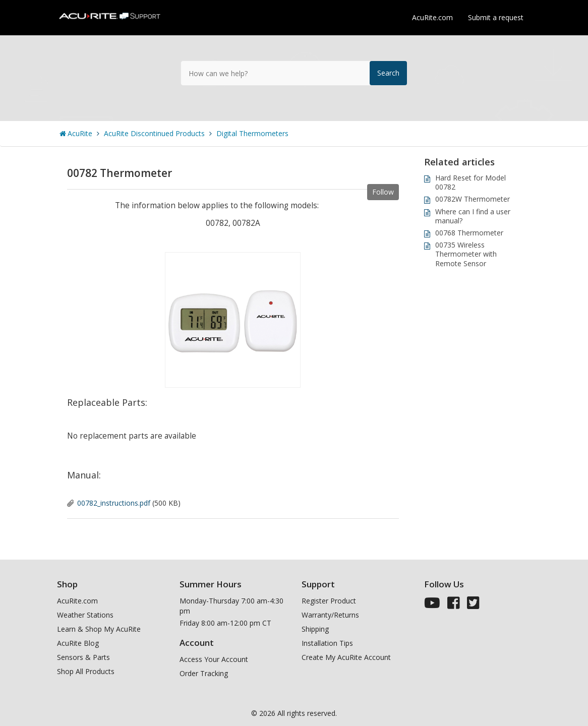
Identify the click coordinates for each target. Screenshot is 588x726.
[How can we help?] (294, 73)
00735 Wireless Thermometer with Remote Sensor (466, 254)
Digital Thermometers (252, 133)
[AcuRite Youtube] (432, 605)
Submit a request (496, 17)
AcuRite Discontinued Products (154, 133)
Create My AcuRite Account (346, 657)
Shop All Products (86, 671)
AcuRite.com (432, 17)
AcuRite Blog (78, 643)
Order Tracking (204, 673)
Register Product (329, 601)
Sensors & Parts (83, 657)
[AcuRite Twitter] (473, 605)
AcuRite (80, 133)
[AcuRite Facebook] (454, 605)
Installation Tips (327, 643)
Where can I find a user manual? (473, 216)
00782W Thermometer (473, 199)
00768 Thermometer (469, 233)
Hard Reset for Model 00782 (471, 182)
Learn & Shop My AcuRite (99, 629)
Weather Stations (85, 615)
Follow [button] (383, 192)
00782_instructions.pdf (114, 503)
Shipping (315, 629)
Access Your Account (214, 659)
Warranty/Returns (330, 615)
